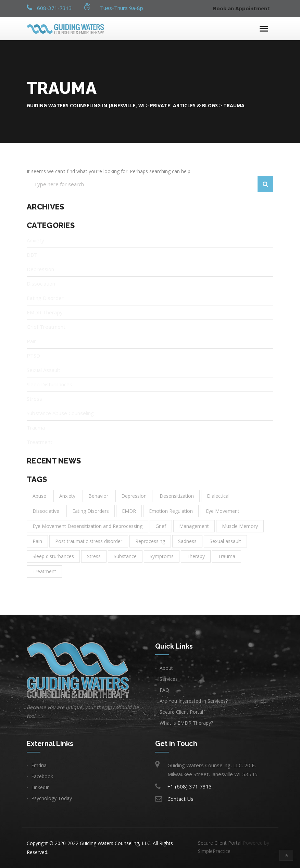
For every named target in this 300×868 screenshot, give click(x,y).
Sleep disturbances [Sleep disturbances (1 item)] (53, 556)
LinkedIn (40, 787)
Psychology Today (52, 798)
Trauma (36, 427)
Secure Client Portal (181, 712)
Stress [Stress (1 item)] (94, 556)
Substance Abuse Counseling (60, 413)
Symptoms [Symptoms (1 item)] (162, 556)
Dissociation (41, 284)
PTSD (33, 355)
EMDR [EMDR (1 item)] (129, 511)
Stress (34, 399)
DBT (32, 255)
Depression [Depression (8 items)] (134, 496)
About (166, 668)
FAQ (164, 690)
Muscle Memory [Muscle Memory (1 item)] (240, 526)
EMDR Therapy (45, 312)
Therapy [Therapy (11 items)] (196, 556)
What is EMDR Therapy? (186, 723)
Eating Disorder (45, 298)
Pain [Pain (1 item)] (37, 541)
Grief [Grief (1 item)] (161, 526)
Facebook (42, 776)
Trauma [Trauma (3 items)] (227, 556)
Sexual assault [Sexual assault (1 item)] (225, 541)
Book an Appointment (241, 8)
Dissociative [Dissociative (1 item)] (46, 511)
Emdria (39, 765)
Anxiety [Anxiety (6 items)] (67, 496)
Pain (32, 341)
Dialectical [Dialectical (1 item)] (218, 496)
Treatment (40, 442)
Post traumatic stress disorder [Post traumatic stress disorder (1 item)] (89, 541)
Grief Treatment (46, 327)
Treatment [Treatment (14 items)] (44, 571)
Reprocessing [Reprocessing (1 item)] (150, 541)
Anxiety (35, 240)
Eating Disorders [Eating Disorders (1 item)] (91, 511)
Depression (40, 269)
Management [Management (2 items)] (194, 526)
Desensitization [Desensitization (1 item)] (177, 496)
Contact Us (180, 799)
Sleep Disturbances (49, 384)
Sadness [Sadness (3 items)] (187, 541)
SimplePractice (214, 851)
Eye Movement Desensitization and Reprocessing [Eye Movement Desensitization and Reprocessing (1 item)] (87, 526)
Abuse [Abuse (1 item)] (39, 496)
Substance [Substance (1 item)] (125, 556)
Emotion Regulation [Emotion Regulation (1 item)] (171, 511)
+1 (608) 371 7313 (190, 786)
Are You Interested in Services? (194, 701)
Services (169, 679)
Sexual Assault (43, 370)
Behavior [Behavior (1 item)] (98, 496)
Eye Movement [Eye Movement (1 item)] (223, 511)
